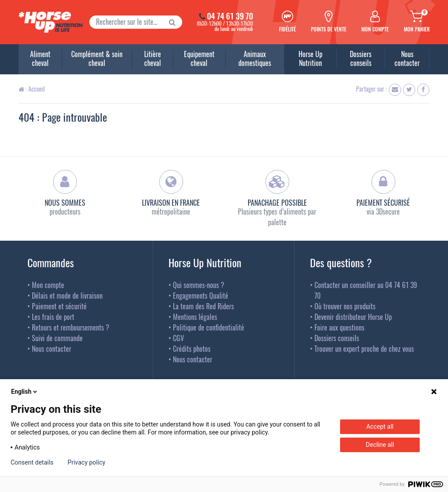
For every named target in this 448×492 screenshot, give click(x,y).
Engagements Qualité (201, 296)
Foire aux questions (339, 327)
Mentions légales (195, 317)
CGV (178, 338)
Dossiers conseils (337, 338)
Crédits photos (192, 349)
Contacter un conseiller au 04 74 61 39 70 (366, 290)
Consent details (32, 462)
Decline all (380, 445)
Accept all (380, 427)
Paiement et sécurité (59, 306)
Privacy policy (86, 462)
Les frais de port (53, 317)
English (25, 392)
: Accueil (32, 89)
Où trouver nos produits (345, 306)
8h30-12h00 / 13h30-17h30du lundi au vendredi (224, 22)
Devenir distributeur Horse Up (353, 317)
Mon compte (48, 285)
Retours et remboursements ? (71, 327)
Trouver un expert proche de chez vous (364, 349)
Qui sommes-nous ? (199, 285)
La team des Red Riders (203, 306)
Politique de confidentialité (209, 327)
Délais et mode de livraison (67, 296)
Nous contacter (52, 349)
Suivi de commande (57, 338)
